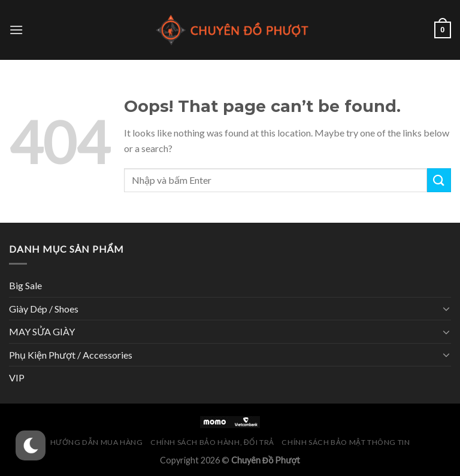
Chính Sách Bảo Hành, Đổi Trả (212, 442)
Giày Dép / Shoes (44, 309)
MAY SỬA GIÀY (42, 331)
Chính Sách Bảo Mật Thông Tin (346, 442)
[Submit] (439, 180)
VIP (17, 378)
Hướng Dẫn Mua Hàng (97, 442)
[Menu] (16, 30)
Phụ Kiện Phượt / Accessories (71, 355)
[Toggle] (446, 308)
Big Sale (25, 285)
